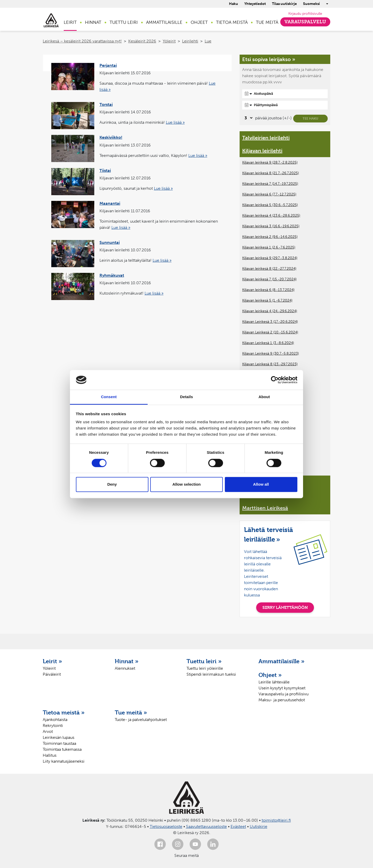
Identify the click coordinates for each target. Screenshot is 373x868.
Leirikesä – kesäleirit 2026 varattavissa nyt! (82, 41)
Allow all (261, 484)
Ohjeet (199, 22)
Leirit (70, 22)
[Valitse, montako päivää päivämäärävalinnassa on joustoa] (248, 118)
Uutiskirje (259, 826)
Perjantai (108, 65)
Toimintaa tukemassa (62, 749)
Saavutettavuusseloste (206, 826)
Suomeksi (311, 4)
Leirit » (52, 661)
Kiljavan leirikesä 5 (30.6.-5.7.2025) (270, 205)
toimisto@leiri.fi (276, 820)
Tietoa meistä (232, 22)
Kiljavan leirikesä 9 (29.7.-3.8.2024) (270, 258)
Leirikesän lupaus (59, 737)
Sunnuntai (110, 242)
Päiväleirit (52, 674)
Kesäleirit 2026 (142, 41)
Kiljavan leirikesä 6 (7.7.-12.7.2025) (269, 194)
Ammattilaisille (164, 22)
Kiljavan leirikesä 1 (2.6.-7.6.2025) (269, 247)
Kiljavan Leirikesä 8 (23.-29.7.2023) (270, 364)
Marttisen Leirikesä (265, 508)
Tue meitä (267, 22)
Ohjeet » (270, 675)
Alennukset (125, 668)
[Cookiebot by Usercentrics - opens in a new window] (275, 380)
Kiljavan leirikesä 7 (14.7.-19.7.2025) (270, 184)
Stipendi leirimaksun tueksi (211, 674)
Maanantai (110, 203)
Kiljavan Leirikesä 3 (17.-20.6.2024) (270, 322)
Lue (208, 41)
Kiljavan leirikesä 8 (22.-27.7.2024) (269, 269)
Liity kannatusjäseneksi (64, 761)
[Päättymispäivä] (285, 105)
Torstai (106, 104)
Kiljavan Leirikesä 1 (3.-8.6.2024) (268, 343)
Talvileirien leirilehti (266, 138)
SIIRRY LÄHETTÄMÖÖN (285, 607)
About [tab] (264, 397)
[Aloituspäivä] (285, 94)
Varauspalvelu (305, 22)
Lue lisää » (175, 122)
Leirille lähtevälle (274, 682)
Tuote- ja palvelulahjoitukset (141, 720)
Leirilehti (190, 41)
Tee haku (310, 118)
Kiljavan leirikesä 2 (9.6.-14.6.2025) (270, 237)
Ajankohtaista (55, 720)
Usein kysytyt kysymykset (282, 688)
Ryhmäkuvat (112, 275)
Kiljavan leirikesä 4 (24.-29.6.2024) (270, 311)
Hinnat (93, 22)
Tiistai (105, 170)
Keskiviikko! (111, 137)
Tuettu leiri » (204, 661)
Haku (234, 4)
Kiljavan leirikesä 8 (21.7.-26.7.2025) (271, 173)
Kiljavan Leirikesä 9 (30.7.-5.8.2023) (271, 353)
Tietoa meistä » (64, 712)
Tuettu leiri (124, 22)
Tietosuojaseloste (166, 826)
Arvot (48, 731)
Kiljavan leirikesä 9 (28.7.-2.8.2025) (270, 162)
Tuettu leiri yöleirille (205, 668)
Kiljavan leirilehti (262, 151)
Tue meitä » (131, 712)
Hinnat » (127, 661)
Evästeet (238, 826)
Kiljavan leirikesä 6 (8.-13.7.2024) (268, 290)
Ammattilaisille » (282, 661)
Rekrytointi (53, 725)
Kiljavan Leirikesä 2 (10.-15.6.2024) (270, 332)
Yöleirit (169, 41)
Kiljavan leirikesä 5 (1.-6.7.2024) (267, 300)
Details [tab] (187, 397)
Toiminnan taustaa (59, 743)
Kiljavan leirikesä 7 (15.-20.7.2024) (269, 279)
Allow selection (186, 484)
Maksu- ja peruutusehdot (282, 700)
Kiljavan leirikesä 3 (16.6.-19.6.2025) (271, 226)
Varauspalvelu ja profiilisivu (284, 694)
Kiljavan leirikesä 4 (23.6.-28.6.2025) (271, 216)
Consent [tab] (109, 397)
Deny (112, 484)
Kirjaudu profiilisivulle (305, 14)
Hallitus (50, 755)
